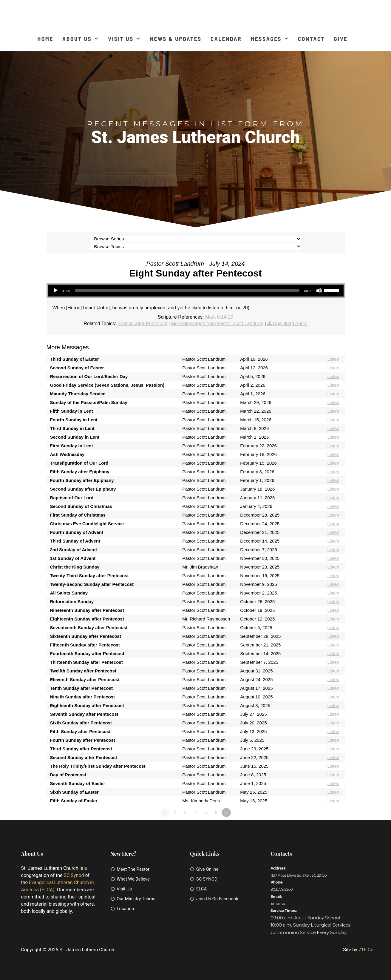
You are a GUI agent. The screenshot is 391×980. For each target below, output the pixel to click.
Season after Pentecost (142, 316)
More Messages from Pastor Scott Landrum (217, 316)
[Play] (55, 283)
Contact (312, 39)
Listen (333, 352)
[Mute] (319, 283)
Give (341, 39)
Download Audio (290, 316)
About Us (81, 39)
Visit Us (124, 39)
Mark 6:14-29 (219, 309)
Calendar (226, 39)
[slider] (187, 283)
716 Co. (367, 942)
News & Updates (176, 39)
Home (45, 39)
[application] (196, 283)
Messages (270, 39)
